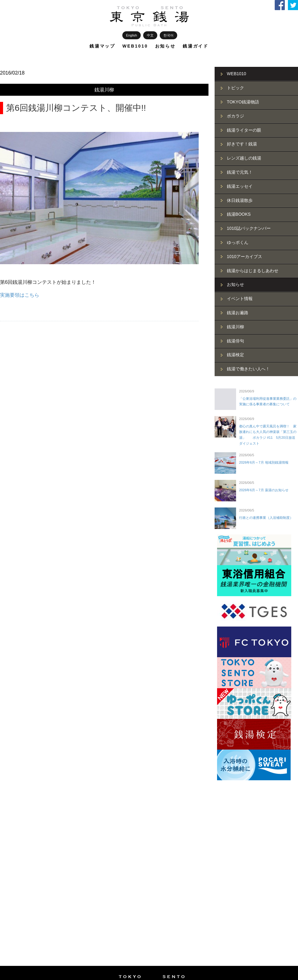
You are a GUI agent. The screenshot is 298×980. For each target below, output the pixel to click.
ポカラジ (235, 116)
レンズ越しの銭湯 (244, 158)
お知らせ (165, 46)
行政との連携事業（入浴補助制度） (266, 518)
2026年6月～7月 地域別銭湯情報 (264, 462)
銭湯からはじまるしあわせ (253, 271)
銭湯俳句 (235, 341)
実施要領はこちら (20, 295)
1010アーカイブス (245, 257)
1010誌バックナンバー (249, 228)
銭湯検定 (235, 355)
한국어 (168, 35)
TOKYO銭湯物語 (243, 102)
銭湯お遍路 (238, 313)
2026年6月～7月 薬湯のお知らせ (264, 490)
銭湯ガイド (196, 46)
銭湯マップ (102, 46)
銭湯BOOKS (239, 214)
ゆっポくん (238, 242)
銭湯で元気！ (240, 172)
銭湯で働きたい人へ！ (248, 369)
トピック (235, 88)
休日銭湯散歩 (240, 200)
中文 (150, 35)
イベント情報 (240, 299)
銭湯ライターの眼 (244, 130)
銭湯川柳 (104, 90)
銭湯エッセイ (240, 186)
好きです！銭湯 (242, 144)
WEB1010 (135, 46)
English (132, 35)
